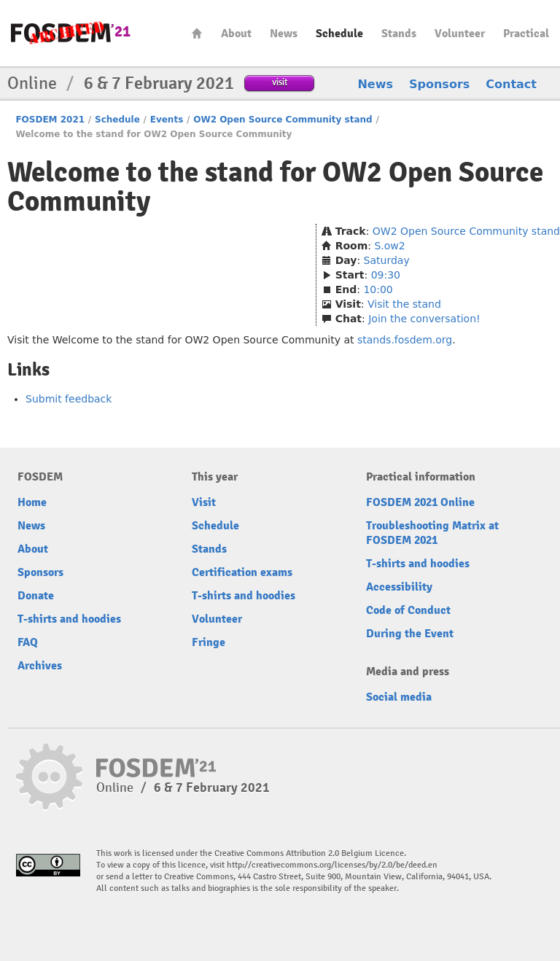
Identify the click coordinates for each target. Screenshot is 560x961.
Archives (40, 666)
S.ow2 (389, 246)
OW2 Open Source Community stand (283, 120)
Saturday (387, 260)
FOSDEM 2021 (50, 120)
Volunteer (460, 34)
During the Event (410, 634)
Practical (526, 34)
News (284, 34)
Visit (204, 502)
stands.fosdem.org (405, 340)
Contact (511, 84)
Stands (399, 34)
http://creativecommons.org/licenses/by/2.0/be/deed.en (332, 865)
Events (167, 120)
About (236, 34)
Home (197, 33)
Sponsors (439, 84)
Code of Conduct (408, 610)
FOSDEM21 (71, 33)
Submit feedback (69, 399)
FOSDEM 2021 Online (420, 502)
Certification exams (242, 572)
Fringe (209, 642)
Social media (399, 697)
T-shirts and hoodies (69, 619)
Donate (36, 596)
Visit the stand (404, 304)
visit (280, 82)
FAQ (28, 642)
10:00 (378, 289)
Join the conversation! (424, 319)
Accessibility (399, 587)
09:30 (386, 275)
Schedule (339, 34)
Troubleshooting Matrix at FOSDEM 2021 (432, 533)
